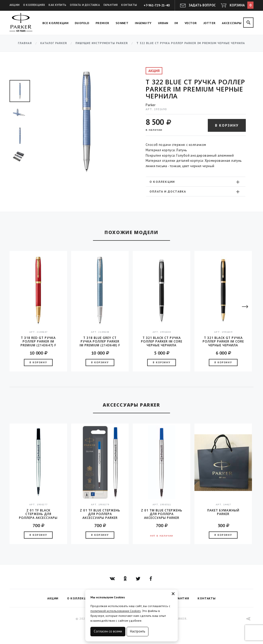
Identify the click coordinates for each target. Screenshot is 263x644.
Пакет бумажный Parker (223, 512)
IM (176, 23)
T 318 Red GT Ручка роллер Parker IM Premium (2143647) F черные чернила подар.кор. (38, 341)
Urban (163, 23)
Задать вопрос (202, 5)
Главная (25, 43)
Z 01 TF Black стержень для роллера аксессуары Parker (38, 514)
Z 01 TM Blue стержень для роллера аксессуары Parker (162, 514)
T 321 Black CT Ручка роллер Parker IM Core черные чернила (162, 341)
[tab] (196, 182)
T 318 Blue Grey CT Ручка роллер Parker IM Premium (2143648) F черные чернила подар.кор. (100, 341)
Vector (191, 23)
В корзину (227, 125)
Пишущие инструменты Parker (102, 43)
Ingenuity (143, 23)
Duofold (82, 23)
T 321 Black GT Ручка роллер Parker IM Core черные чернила (223, 341)
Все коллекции (55, 23)
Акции (15, 5)
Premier (102, 23)
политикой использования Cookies (116, 611)
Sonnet (122, 23)
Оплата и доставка (85, 5)
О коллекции (195, 182)
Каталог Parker (54, 43)
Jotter (210, 23)
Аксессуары (232, 23)
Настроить (138, 631)
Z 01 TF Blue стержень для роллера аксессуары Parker (100, 514)
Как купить (57, 5)
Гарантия (111, 5)
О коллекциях (34, 5)
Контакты (129, 5)
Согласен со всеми (108, 631)
